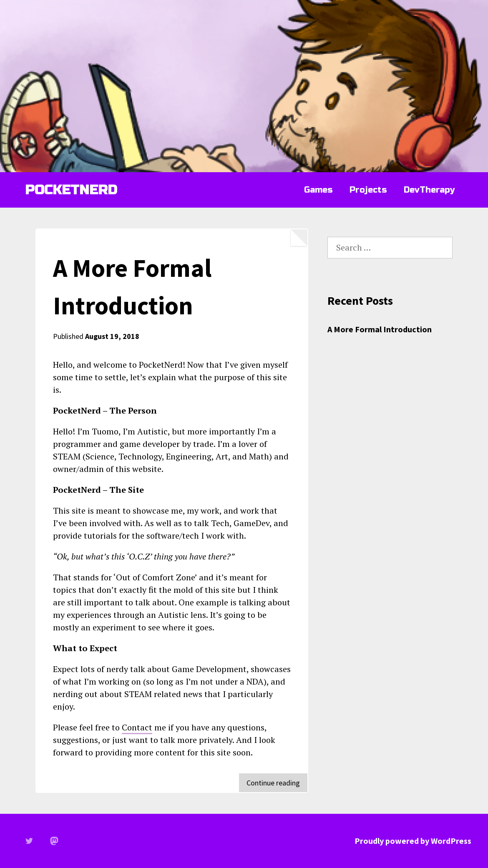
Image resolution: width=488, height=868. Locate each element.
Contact (137, 727)
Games (318, 190)
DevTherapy (429, 190)
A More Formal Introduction (380, 329)
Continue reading (277, 785)
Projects (368, 190)
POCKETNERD (71, 190)
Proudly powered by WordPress (413, 841)
